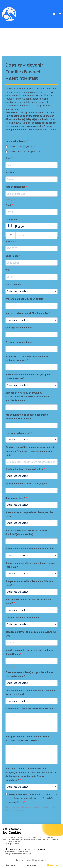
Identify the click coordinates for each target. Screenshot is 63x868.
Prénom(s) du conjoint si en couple (24, 299)
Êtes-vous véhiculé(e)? (18, 433)
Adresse (10, 242)
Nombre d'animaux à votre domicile (25, 469)
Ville (8, 270)
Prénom (10, 173)
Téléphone (11, 220)
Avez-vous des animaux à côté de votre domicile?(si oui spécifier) (26, 532)
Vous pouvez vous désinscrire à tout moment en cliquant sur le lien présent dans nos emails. (30, 809)
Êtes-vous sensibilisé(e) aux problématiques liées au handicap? (29, 674)
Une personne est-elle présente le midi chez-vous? (29, 583)
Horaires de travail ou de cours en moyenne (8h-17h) (31, 634)
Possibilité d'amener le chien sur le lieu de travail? (28, 601)
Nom (8, 158)
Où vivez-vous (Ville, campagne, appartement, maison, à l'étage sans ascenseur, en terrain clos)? (30, 451)
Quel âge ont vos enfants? (19, 328)
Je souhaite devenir (16, 141)
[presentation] (27, 819)
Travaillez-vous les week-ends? (22, 618)
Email (9, 205)
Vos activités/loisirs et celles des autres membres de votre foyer (27, 417)
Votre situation (13, 285)
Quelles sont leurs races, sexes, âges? (26, 484)
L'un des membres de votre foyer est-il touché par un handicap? (30, 693)
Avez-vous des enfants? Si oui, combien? (28, 313)
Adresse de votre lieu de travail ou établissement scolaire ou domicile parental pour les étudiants (29, 397)
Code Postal (12, 256)
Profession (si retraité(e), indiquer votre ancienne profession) (27, 358)
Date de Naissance (16, 187)
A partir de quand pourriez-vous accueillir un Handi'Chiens (29, 652)
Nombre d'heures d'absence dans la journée (29, 549)
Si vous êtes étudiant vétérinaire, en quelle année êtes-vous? (28, 376)
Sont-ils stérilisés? (16, 498)
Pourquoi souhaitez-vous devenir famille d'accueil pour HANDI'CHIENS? (27, 739)
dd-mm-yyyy (10, 200)
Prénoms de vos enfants (18, 342)
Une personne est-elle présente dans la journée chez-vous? (31, 565)
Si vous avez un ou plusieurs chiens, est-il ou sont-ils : (30, 514)
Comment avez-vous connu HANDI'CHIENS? (30, 709)
